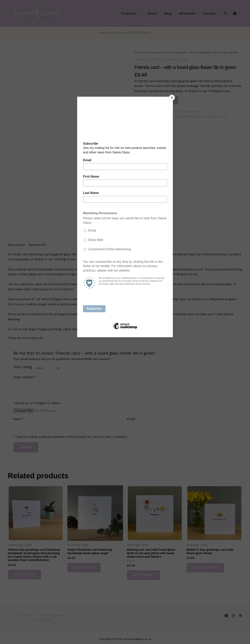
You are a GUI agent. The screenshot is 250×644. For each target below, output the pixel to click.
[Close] (172, 98)
